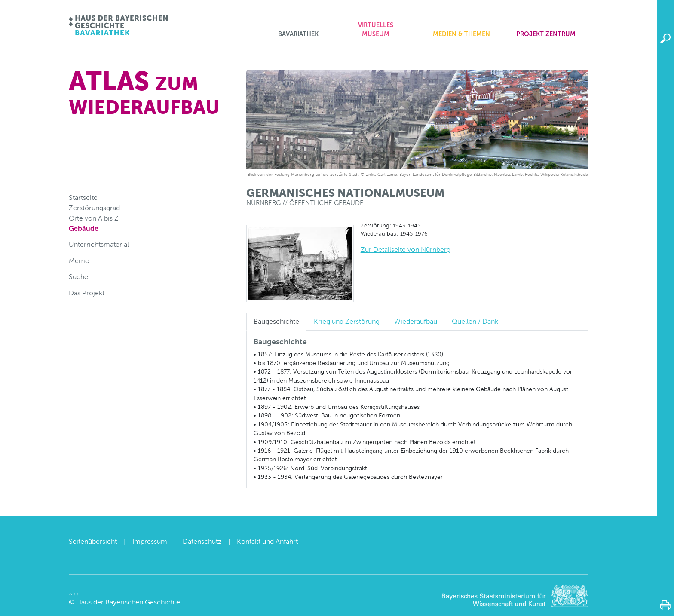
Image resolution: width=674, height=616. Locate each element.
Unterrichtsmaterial (99, 244)
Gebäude (84, 228)
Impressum (150, 541)
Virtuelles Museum (376, 30)
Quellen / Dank (475, 321)
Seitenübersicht (93, 541)
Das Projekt (87, 293)
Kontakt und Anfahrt (267, 541)
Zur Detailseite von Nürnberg (406, 250)
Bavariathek (298, 34)
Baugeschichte (276, 321)
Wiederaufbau (416, 321)
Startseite (83, 198)
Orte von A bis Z (94, 218)
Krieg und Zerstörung (347, 321)
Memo (79, 261)
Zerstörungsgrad (94, 208)
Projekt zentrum (546, 34)
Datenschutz (202, 541)
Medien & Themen (461, 34)
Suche (78, 277)
